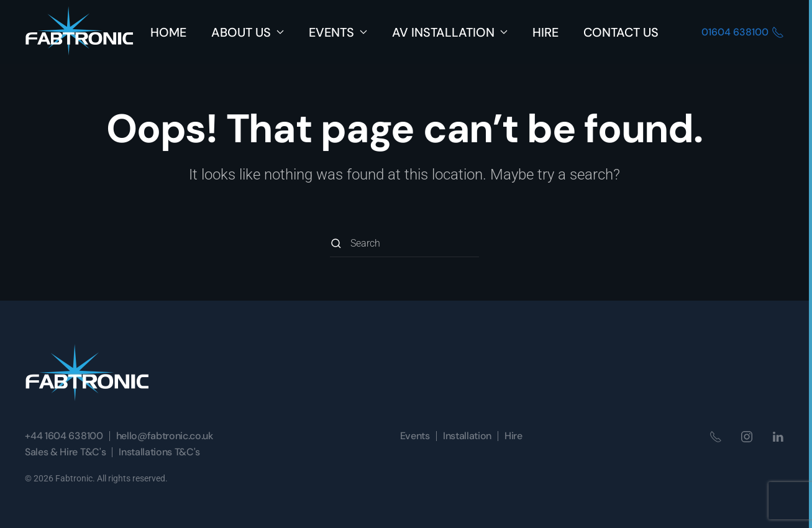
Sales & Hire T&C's (65, 452)
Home (168, 32)
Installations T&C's (159, 452)
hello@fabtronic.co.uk (165, 436)
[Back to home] (79, 32)
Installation (467, 436)
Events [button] (338, 32)
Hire (545, 32)
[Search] (404, 243)
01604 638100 (743, 32)
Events (415, 436)
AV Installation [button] (450, 32)
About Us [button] (248, 32)
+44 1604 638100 (64, 436)
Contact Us (621, 32)
